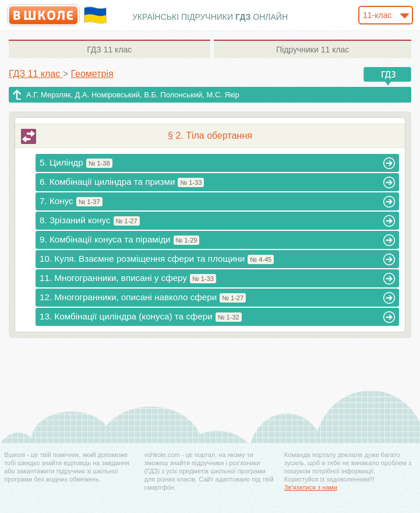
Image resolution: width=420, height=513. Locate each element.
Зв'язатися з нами (311, 487)
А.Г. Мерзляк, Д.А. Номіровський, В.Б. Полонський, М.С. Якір (133, 95)
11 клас (109, 50)
